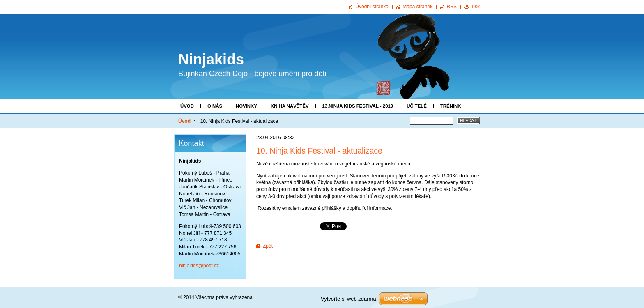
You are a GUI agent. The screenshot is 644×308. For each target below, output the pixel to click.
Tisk (475, 7)
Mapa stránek (417, 7)
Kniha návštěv (290, 106)
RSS (452, 7)
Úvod (187, 106)
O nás (215, 106)
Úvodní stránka (372, 7)
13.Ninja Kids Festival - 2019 (358, 106)
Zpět (268, 246)
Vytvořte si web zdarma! (349, 299)
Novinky (246, 106)
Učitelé (417, 106)
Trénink (451, 106)
